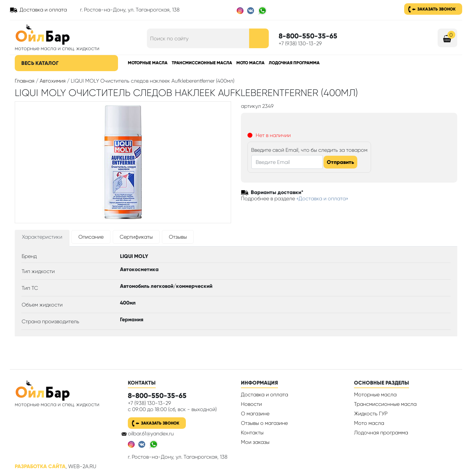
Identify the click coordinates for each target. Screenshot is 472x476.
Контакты (252, 433)
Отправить (340, 162)
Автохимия (53, 81)
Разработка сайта (40, 466)
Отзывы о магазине (264, 423)
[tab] (42, 238)
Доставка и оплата (43, 10)
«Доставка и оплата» (322, 198)
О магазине (255, 414)
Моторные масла (148, 63)
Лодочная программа (294, 63)
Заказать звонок (436, 9)
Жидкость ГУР (371, 414)
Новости (251, 404)
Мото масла (250, 63)
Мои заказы (255, 442)
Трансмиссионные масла (202, 63)
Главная (25, 81)
